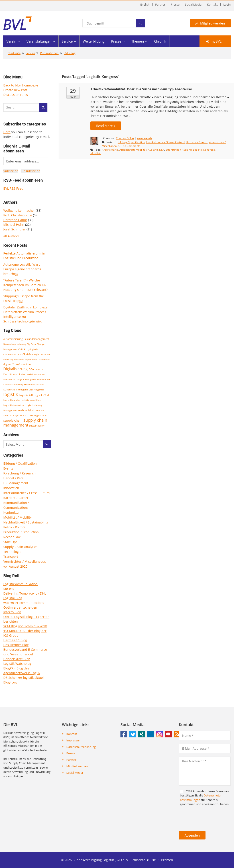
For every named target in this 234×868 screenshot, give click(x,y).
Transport (11, 557)
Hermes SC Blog (15, 640)
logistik (11, 394)
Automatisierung (13, 339)
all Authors (11, 236)
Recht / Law (12, 537)
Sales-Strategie (11, 415)
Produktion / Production (21, 532)
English (145, 5)
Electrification (11, 374)
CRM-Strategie (31, 354)
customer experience (25, 359)
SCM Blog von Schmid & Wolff (25, 626)
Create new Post (15, 90)
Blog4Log (10, 682)
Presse (175, 5)
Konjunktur (12, 512)
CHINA (22, 349)
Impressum (74, 740)
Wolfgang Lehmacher (19, 210)
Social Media (193, 5)
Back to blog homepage (21, 85)
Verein (11, 41)
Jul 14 (73, 97)
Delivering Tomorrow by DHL (25, 593)
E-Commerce (36, 369)
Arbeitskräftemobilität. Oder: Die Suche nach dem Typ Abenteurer (141, 89)
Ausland (153, 150)
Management (10, 410)
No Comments (131, 146)
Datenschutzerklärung (81, 747)
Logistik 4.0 (26, 395)
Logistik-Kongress (204, 150)
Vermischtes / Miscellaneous (25, 561)
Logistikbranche (12, 400)
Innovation (39, 374)
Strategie (35, 415)
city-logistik (32, 349)
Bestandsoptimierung (15, 344)
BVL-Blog (70, 53)
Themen (138, 41)
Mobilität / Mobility (17, 517)
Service (67, 41)
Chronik (160, 41)
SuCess (9, 589)
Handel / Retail (14, 478)
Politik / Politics (14, 527)
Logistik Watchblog (17, 664)
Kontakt (212, 5)
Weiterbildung (94, 41)
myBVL (214, 41)
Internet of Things (13, 379)
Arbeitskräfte (110, 150)
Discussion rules (16, 95)
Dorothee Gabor (15, 220)
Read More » (106, 126)
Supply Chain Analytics (20, 547)
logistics (40, 390)
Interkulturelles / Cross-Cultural (27, 493)
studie (44, 415)
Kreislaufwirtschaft (34, 384)
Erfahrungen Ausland (179, 150)
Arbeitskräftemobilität (133, 150)
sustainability (37, 426)
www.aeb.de (145, 138)
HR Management (16, 483)
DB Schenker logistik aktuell (24, 678)
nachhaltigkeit (26, 410)
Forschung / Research (19, 473)
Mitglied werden (210, 23)
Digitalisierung (15, 369)
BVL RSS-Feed (13, 188)
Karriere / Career (16, 498)
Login (227, 5)
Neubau (40, 410)
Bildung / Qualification (20, 463)
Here (7, 132)
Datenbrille (44, 359)
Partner (160, 5)
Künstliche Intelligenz (16, 390)
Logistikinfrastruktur (14, 405)
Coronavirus (10, 354)
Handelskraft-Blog (17, 659)
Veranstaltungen (39, 41)
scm (27, 415)
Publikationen (49, 53)
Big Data (31, 344)
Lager (32, 390)
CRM (19, 354)
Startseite (14, 53)
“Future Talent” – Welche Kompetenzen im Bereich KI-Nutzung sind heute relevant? (25, 285)
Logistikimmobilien (31, 400)
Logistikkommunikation (20, 584)
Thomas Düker (125, 138)
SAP (22, 415)
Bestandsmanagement (36, 339)
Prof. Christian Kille (18, 215)
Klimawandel (44, 379)
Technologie (12, 552)
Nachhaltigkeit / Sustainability (26, 522)
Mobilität (96, 153)
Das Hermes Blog (16, 645)
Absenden (192, 835)
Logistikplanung (34, 405)
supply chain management (25, 423)
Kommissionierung (13, 384)
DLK (162, 150)
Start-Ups (10, 542)
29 (73, 91)
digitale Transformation (17, 364)
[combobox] (27, 444)
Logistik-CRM (41, 395)
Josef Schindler (14, 229)
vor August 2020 (15, 566)
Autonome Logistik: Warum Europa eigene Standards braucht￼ (23, 269)
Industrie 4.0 (26, 374)
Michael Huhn (14, 225)
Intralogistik (30, 379)
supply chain (13, 420)
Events (8, 468)
